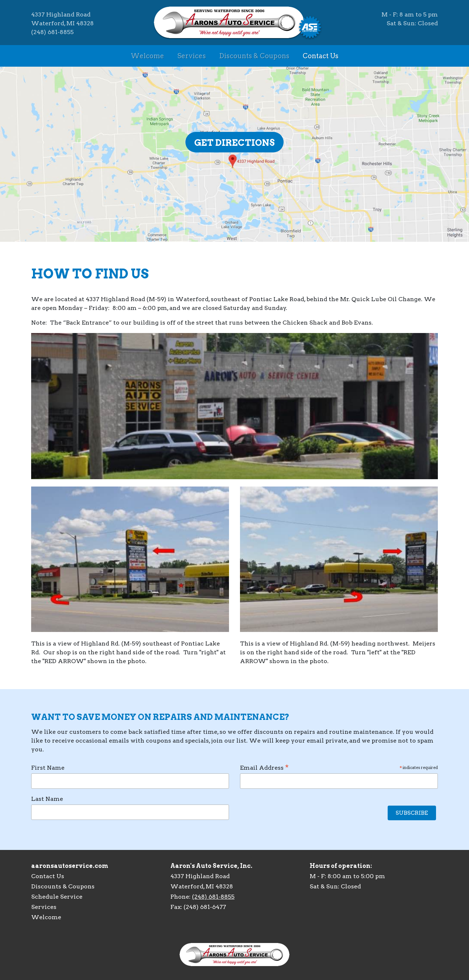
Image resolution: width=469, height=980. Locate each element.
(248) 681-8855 (213, 897)
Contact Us (321, 56)
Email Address (339, 768)
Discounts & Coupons (254, 56)
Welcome (147, 56)
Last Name (47, 799)
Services (192, 56)
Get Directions (234, 143)
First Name (48, 768)
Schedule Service (57, 897)
